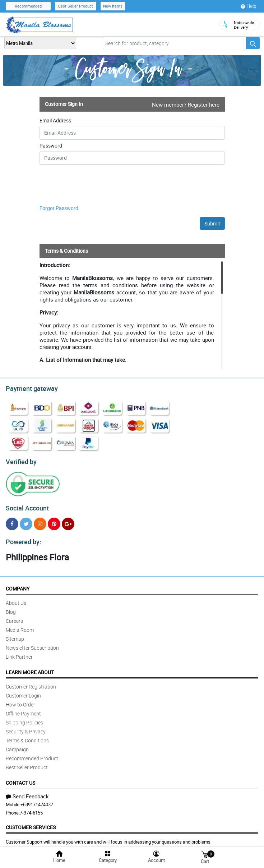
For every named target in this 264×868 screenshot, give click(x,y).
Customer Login (23, 691)
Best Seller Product (76, 6)
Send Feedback (27, 792)
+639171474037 (37, 800)
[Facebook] (12, 521)
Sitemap (15, 634)
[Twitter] (26, 521)
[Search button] (253, 43)
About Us (16, 599)
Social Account (25, 505)
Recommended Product (32, 754)
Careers (14, 617)
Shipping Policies (24, 718)
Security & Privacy (26, 727)
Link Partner (19, 652)
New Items (113, 6)
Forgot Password (59, 208)
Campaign (17, 745)
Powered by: (22, 538)
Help (249, 6)
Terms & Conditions (27, 736)
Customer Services (31, 823)
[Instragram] (40, 521)
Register (198, 104)
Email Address (55, 121)
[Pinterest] (54, 521)
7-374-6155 (31, 808)
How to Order (20, 700)
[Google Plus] (68, 521)
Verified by (20, 460)
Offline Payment (23, 709)
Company (18, 584)
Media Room (20, 626)
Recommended (28, 6)
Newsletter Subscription (32, 643)
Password (51, 146)
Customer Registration (31, 682)
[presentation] (83, 186)
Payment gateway (29, 388)
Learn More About (30, 668)
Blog (11, 608)
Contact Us (20, 778)
